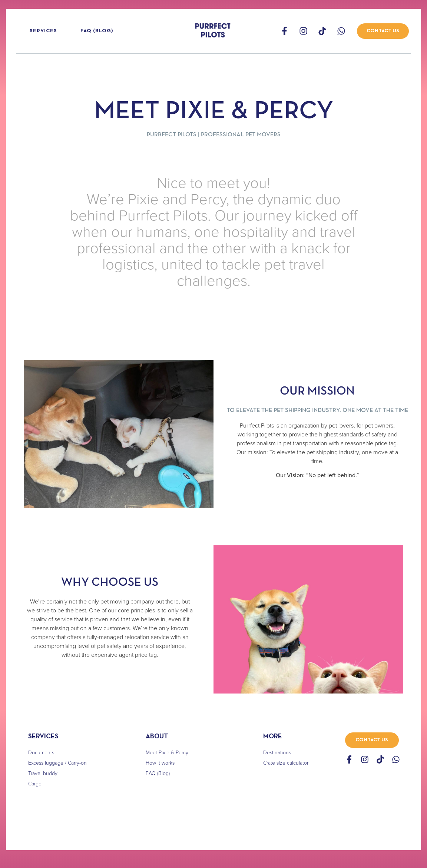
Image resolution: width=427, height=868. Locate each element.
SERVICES (43, 737)
